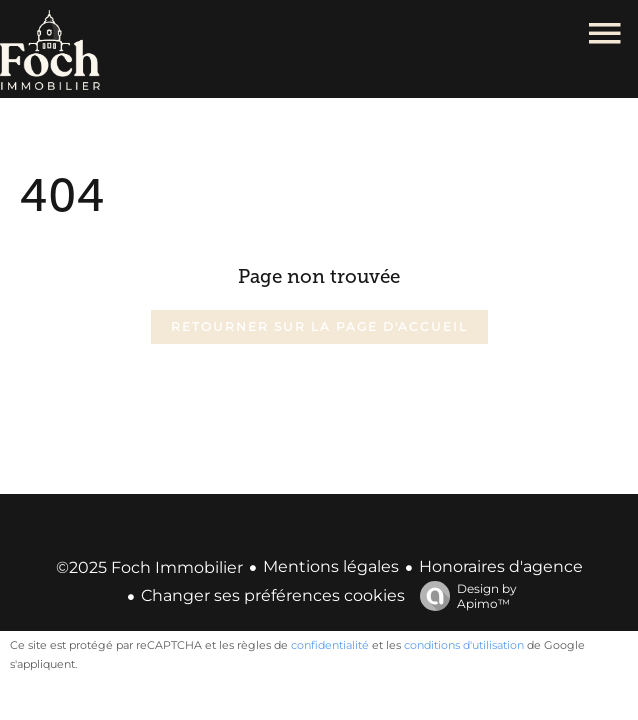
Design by (463, 596)
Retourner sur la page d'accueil (319, 326)
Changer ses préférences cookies (273, 595)
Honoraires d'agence (501, 566)
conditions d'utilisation (464, 645)
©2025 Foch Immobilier (149, 567)
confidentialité (330, 645)
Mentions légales (331, 566)
